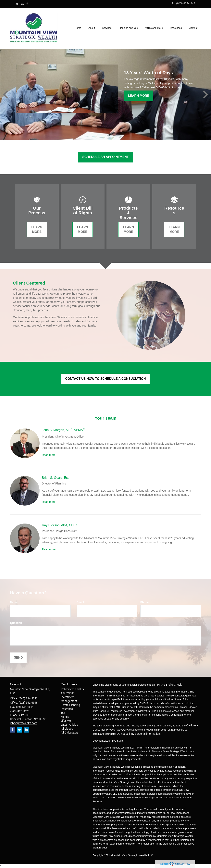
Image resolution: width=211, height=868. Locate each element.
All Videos (67, 729)
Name (14, 602)
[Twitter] (17, 4)
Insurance (67, 709)
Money (65, 717)
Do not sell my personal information (138, 734)
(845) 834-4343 (184, 3)
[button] (92, 28)
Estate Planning (70, 705)
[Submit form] (18, 658)
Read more (49, 455)
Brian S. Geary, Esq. (56, 478)
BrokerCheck (174, 685)
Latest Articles (69, 725)
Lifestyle (66, 721)
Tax (63, 713)
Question (16, 623)
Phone (145, 602)
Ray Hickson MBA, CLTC (59, 525)
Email (80, 602)
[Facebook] (27, 4)
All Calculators (70, 733)
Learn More (139, 96)
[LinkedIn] (22, 4)
